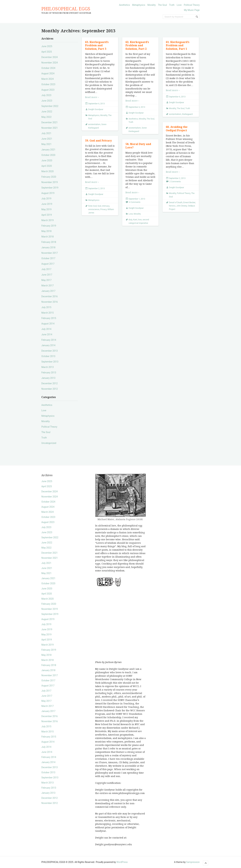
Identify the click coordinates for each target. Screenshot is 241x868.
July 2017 (46, 269)
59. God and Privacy (98, 141)
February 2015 (49, 318)
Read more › (92, 97)
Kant (135, 220)
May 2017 (46, 280)
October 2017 (48, 258)
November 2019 (50, 182)
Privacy (103, 209)
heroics (172, 206)
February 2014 (49, 340)
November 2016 (50, 302)
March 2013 (47, 367)
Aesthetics (124, 5)
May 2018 (46, 231)
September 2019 (50, 188)
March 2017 (47, 286)
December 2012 (50, 383)
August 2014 (48, 324)
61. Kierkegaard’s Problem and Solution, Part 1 (178, 46)
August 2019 (48, 193)
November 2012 (50, 389)
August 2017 (48, 264)
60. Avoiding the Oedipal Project (177, 129)
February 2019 (49, 226)
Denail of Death (176, 203)
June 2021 (47, 139)
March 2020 (47, 171)
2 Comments (175, 182)
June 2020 (47, 160)
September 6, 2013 (96, 104)
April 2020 (47, 166)
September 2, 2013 (177, 178)
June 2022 (47, 112)
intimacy (106, 206)
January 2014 (48, 345)
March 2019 (47, 220)
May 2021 (46, 144)
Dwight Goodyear (96, 109)
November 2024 (50, 63)
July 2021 (46, 133)
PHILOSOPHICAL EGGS (66, 9)
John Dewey (182, 206)
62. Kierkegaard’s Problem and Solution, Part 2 (137, 46)
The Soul (162, 5)
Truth (172, 5)
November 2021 (50, 128)
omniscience (94, 209)
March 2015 (47, 313)
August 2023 (48, 90)
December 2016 (50, 296)
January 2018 (48, 247)
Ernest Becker (189, 203)
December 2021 (50, 122)
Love (179, 5)
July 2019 (46, 199)
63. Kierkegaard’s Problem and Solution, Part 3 (97, 46)
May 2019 (46, 209)
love (140, 220)
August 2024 (48, 73)
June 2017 (47, 275)
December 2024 (50, 57)
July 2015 (46, 307)
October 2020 (48, 155)
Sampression (193, 862)
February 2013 (49, 373)
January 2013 (48, 378)
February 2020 (49, 177)
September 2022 (50, 106)
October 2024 (48, 68)
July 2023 (46, 95)
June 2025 (47, 46)
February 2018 (49, 242)
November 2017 (50, 253)
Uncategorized (49, 443)
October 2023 (48, 84)
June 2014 (47, 334)
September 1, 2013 (137, 199)
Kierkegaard (187, 114)
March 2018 (47, 237)
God (99, 206)
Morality (151, 5)
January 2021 (48, 150)
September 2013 (50, 362)
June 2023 (47, 101)
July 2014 (46, 329)
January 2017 (48, 291)
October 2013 (48, 356)
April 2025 (47, 52)
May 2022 (46, 117)
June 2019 (47, 204)
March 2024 (47, 79)
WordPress (122, 862)
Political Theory (192, 5)
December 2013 (50, 351)
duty (130, 220)
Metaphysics (139, 5)
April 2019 (47, 215)
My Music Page (192, 10)
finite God (92, 206)
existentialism (94, 124)
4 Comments (135, 202)
